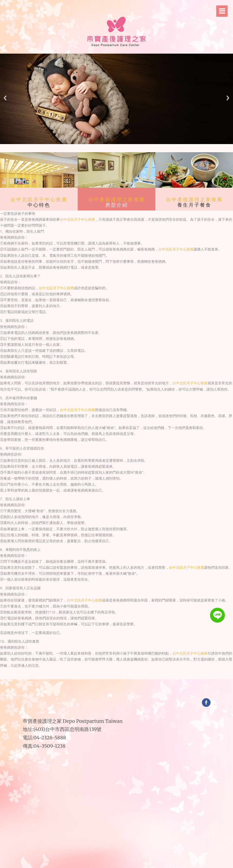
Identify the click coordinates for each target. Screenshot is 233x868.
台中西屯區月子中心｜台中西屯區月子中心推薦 (100, 679)
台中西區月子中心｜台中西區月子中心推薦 (118, 677)
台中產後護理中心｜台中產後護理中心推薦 (99, 675)
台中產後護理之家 (79, 673)
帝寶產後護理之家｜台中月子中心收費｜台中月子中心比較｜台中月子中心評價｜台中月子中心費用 (121, 673)
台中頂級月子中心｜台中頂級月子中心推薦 (143, 675)
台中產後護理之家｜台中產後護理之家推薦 (92, 675)
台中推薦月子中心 (130, 679)
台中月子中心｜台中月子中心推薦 (105, 675)
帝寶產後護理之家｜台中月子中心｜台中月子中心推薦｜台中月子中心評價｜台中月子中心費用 (88, 673)
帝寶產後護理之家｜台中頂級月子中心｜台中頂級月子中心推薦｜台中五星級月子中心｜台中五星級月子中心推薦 (138, 673)
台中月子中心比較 (146, 679)
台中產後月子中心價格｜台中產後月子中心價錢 (88, 677)
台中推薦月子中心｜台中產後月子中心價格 (117, 675)
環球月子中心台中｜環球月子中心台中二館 (104, 677)
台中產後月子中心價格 (140, 679)
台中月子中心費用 (127, 679)
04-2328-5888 (50, 738)
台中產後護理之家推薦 (117, 200)
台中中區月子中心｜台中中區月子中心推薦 (139, 677)
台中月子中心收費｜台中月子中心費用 (131, 675)
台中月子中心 (119, 679)
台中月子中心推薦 (121, 679)
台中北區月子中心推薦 (39, 200)
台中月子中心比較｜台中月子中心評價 (137, 675)
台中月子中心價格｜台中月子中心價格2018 (111, 677)
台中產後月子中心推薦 (136, 679)
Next (228, 98)
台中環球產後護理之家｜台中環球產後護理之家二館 (96, 677)
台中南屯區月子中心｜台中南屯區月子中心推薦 (146, 677)
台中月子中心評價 (124, 679)
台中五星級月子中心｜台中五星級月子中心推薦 (151, 675)
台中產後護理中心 (112, 679)
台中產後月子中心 (133, 679)
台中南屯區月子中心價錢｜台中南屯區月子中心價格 (92, 679)
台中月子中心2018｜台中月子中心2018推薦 (132, 677)
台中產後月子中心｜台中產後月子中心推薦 (124, 675)
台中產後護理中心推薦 (115, 679)
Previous (5, 98)
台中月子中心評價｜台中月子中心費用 (111, 675)
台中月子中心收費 (143, 679)
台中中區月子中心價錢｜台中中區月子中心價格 (84, 679)
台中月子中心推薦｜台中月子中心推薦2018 (125, 677)
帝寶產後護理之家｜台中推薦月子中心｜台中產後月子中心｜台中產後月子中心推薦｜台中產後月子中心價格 (105, 673)
